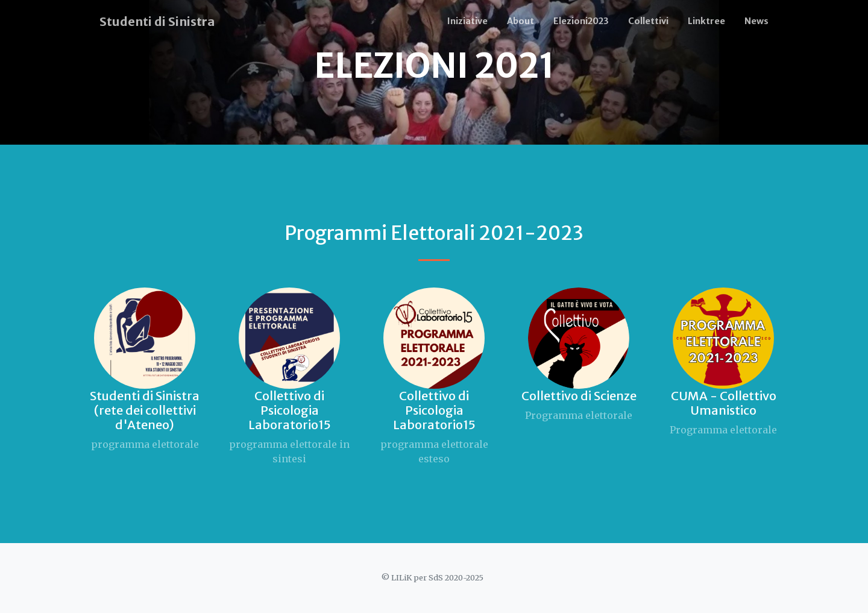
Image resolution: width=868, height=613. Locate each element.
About (520, 21)
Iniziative (467, 21)
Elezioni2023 (581, 21)
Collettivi (648, 21)
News (756, 21)
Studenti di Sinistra (157, 21)
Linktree (706, 21)
